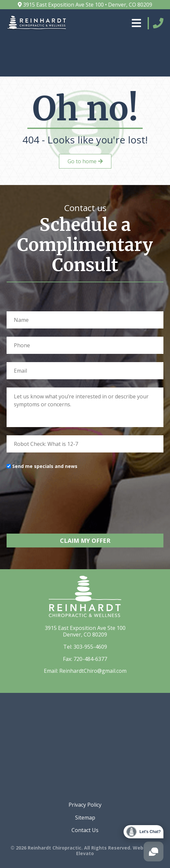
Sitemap (85, 818)
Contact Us (85, 830)
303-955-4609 (90, 647)
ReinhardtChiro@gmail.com (93, 671)
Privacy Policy (85, 805)
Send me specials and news (45, 466)
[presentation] (57, 496)
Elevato (85, 853)
